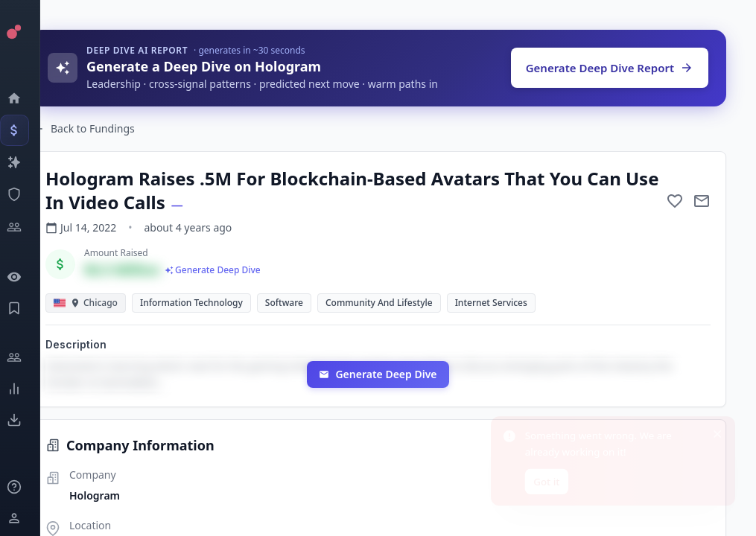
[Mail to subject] (702, 201)
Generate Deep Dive (378, 374)
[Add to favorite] (675, 201)
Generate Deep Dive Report (610, 68)
